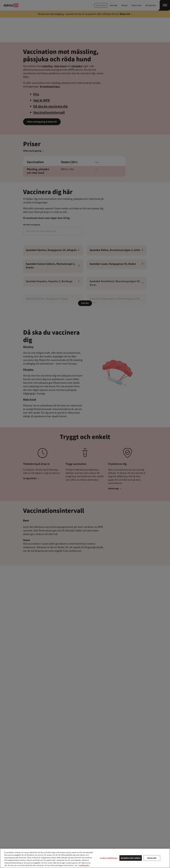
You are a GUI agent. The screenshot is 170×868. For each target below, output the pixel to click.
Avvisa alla (152, 858)
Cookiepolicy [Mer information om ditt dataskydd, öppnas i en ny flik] (84, 865)
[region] (85, 858)
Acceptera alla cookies (131, 858)
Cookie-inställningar (109, 858)
